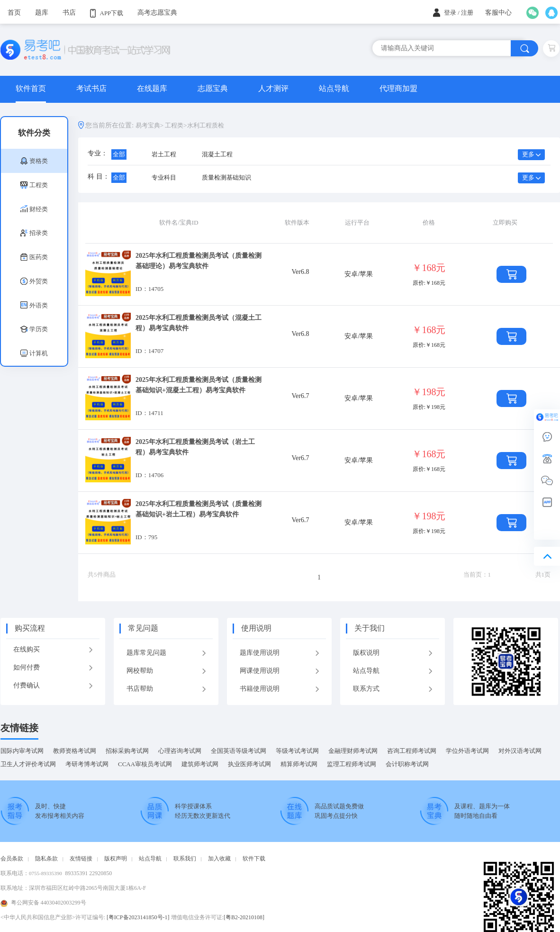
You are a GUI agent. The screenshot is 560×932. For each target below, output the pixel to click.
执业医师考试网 (249, 764)
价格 (429, 222)
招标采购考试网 (127, 751)
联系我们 (185, 859)
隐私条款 (46, 859)
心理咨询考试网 (180, 751)
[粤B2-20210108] (244, 917)
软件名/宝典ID (179, 222)
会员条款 (12, 859)
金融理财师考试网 (353, 751)
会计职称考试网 (407, 764)
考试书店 (91, 88)
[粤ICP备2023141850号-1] (138, 917)
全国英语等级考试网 (239, 751)
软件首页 (31, 88)
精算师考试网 (299, 764)
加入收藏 (219, 859)
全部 (119, 154)
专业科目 (164, 177)
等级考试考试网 (297, 751)
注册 (467, 13)
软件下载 (254, 859)
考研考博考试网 (87, 764)
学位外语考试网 (467, 751)
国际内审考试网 (22, 751)
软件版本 (297, 222)
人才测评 (273, 88)
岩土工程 (164, 154)
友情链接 (19, 728)
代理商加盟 (398, 88)
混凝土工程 (217, 154)
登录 (450, 13)
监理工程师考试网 (352, 764)
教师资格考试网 (75, 751)
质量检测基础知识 (226, 177)
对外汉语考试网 (520, 751)
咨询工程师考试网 (412, 751)
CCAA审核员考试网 (145, 764)
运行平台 (357, 222)
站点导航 (334, 88)
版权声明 (116, 859)
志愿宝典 (213, 88)
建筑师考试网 (200, 764)
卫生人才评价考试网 (28, 764)
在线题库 (152, 88)
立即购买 (505, 222)
